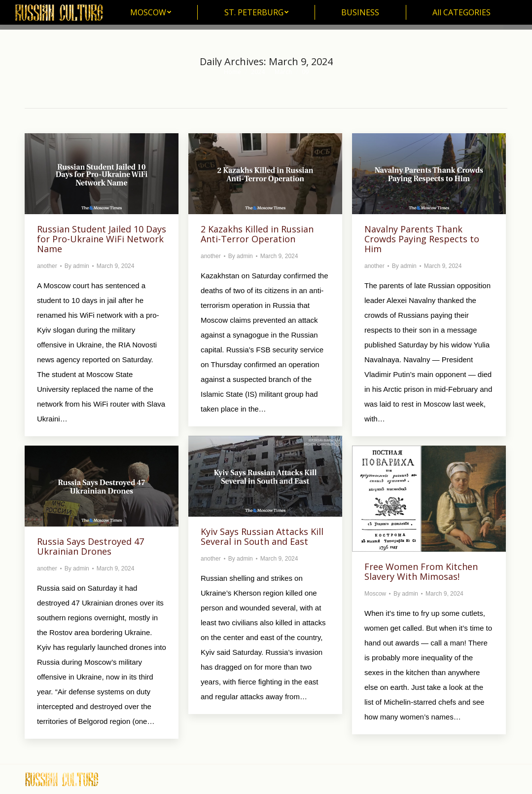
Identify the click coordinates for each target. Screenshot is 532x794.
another (47, 266)
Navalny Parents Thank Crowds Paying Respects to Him (422, 239)
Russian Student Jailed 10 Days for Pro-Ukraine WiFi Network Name (102, 239)
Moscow (375, 594)
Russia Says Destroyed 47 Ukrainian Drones (90, 546)
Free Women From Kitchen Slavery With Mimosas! (421, 571)
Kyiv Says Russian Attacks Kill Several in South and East (262, 536)
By (77, 266)
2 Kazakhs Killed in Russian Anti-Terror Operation (257, 234)
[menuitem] (151, 12)
